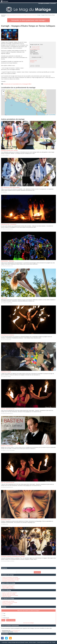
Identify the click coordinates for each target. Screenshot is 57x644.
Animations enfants (6, 372)
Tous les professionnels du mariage (10, 580)
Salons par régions (6, 597)
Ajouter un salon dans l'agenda (9, 593)
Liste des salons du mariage (9, 594)
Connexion (53, 3)
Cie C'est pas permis (7, 340)
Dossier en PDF (36, 47)
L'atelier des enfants (7, 377)
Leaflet (47, 115)
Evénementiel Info (16, 631)
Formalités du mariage (7, 604)
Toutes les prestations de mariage (10, 577)
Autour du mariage (6, 605)
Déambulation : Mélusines (8, 261)
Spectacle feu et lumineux (8, 335)
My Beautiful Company (24, 642)
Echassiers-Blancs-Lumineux (9, 561)
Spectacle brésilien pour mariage (9, 150)
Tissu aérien (4, 298)
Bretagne (32, 62)
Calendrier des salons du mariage (10, 595)
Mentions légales (33, 642)
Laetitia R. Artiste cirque (7, 303)
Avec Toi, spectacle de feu (8, 483)
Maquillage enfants (6, 519)
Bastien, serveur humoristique (9, 450)
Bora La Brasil (6, 155)
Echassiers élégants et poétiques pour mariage (13, 556)
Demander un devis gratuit (8, 586)
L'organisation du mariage (8, 601)
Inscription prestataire (44, 3)
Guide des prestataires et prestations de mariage (17, 15)
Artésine (16, 632)
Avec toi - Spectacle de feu (8, 409)
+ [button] (3, 92)
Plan (50, 642)
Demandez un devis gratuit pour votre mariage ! (28, 20)
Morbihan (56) (33, 61)
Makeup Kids (5, 524)
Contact (54, 642)
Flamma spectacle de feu (8, 229)
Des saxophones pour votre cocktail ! (11, 187)
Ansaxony (5, 192)
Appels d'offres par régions (8, 588)
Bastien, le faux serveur (7, 446)
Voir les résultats (11, 620)
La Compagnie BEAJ (35, 49)
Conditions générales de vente (43, 642)
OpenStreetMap (52, 115)
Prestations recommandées (9, 581)
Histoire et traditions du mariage (10, 602)
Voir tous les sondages (29, 623)
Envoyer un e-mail (36, 57)
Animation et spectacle (32, 15)
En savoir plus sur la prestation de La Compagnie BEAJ (17, 84)
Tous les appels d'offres (8, 587)
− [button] (3, 94)
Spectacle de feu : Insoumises (9, 224)
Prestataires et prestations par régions (11, 579)
